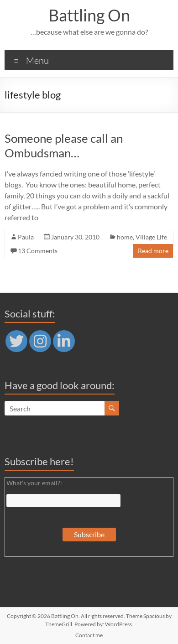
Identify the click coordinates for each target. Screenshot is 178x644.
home (125, 237)
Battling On (89, 15)
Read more (153, 251)
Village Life (151, 237)
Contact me (89, 635)
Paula (26, 237)
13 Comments (38, 251)
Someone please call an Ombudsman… (64, 145)
